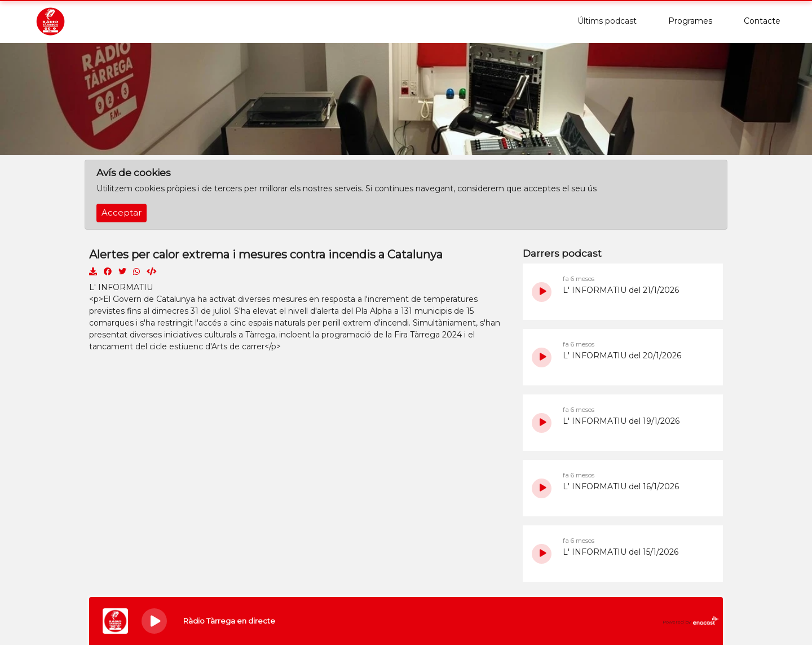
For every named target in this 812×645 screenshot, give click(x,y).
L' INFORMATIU (121, 287)
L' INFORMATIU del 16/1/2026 (621, 486)
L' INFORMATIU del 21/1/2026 (621, 290)
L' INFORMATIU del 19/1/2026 (621, 421)
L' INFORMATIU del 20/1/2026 (622, 356)
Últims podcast (607, 21)
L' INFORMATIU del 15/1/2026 (621, 552)
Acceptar (122, 213)
